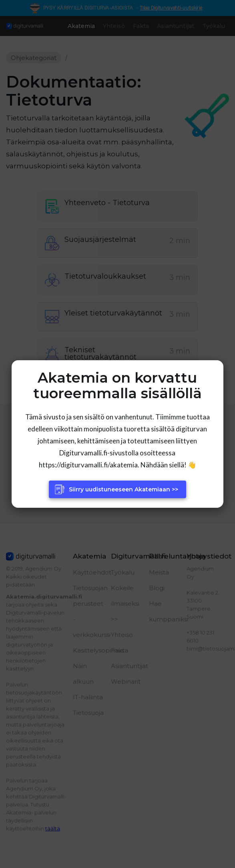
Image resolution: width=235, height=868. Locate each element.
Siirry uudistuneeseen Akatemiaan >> (124, 489)
